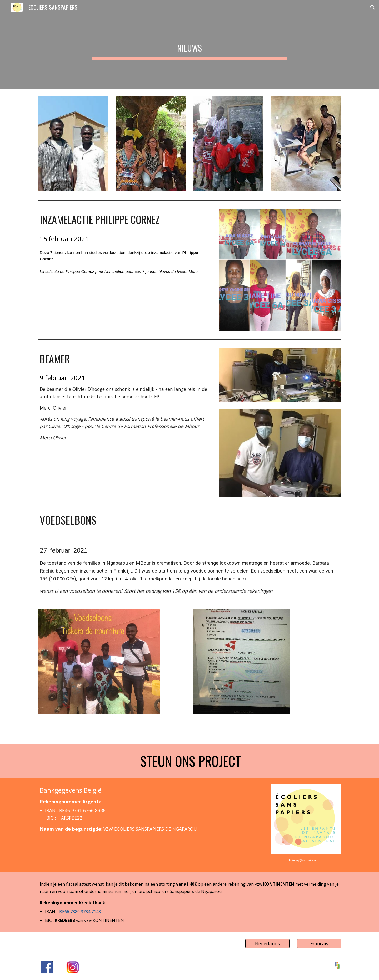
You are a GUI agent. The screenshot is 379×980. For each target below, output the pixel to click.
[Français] (319, 944)
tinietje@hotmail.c (301, 860)
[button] (373, 7)
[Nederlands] (267, 944)
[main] (189, 45)
